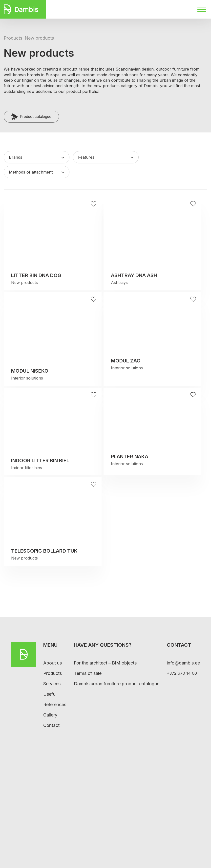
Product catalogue (31, 117)
